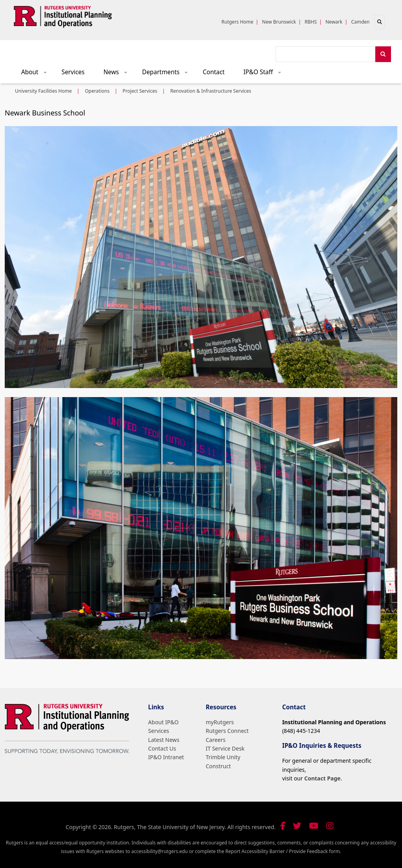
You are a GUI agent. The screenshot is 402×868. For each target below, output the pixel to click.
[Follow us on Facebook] (283, 826)
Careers (216, 740)
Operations (97, 91)
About (37, 74)
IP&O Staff (265, 74)
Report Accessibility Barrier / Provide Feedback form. (283, 851)
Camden (360, 22)
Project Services (140, 91)
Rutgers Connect (227, 731)
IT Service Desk (225, 748)
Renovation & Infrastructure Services (211, 91)
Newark (334, 22)
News (118, 74)
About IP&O (163, 722)
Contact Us (162, 748)
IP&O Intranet (166, 757)
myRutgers (220, 722)
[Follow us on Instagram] (330, 826)
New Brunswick (279, 22)
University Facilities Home (43, 91)
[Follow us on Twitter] (297, 826)
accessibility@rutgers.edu (159, 851)
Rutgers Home (237, 22)
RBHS (311, 22)
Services (73, 72)
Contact (214, 72)
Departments (168, 74)
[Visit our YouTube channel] (314, 826)
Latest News (164, 740)
